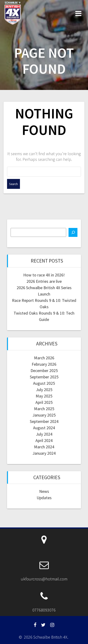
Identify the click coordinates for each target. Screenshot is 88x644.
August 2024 (44, 428)
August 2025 (44, 383)
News (44, 491)
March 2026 (44, 358)
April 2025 (44, 402)
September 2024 (44, 421)
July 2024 (44, 434)
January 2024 (44, 453)
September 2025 (44, 377)
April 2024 (44, 440)
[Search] (73, 232)
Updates (44, 498)
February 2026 (44, 364)
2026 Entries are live (44, 281)
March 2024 (44, 447)
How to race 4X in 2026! (44, 275)
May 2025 (44, 396)
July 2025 (44, 390)
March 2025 (44, 409)
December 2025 (44, 371)
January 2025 (44, 415)
